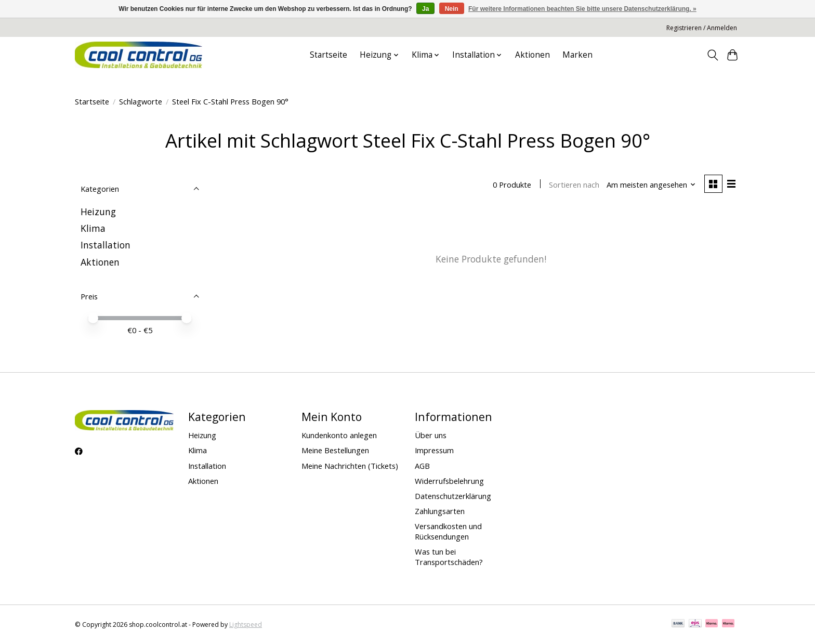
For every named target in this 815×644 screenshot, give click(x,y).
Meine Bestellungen (335, 450)
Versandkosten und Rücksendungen (448, 531)
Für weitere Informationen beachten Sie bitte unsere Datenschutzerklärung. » (582, 9)
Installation (106, 245)
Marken (577, 55)
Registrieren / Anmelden (702, 28)
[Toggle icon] (712, 55)
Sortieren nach (574, 185)
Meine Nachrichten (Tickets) (350, 466)
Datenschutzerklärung (453, 496)
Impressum (434, 450)
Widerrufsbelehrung (449, 481)
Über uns (431, 435)
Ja (425, 9)
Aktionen (533, 55)
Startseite (328, 55)
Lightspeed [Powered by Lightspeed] (246, 625)
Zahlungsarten (440, 511)
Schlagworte (141, 101)
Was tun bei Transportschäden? (449, 557)
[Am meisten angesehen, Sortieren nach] (651, 185)
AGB (422, 466)
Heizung (98, 212)
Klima (93, 228)
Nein (452, 9)
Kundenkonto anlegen (339, 435)
